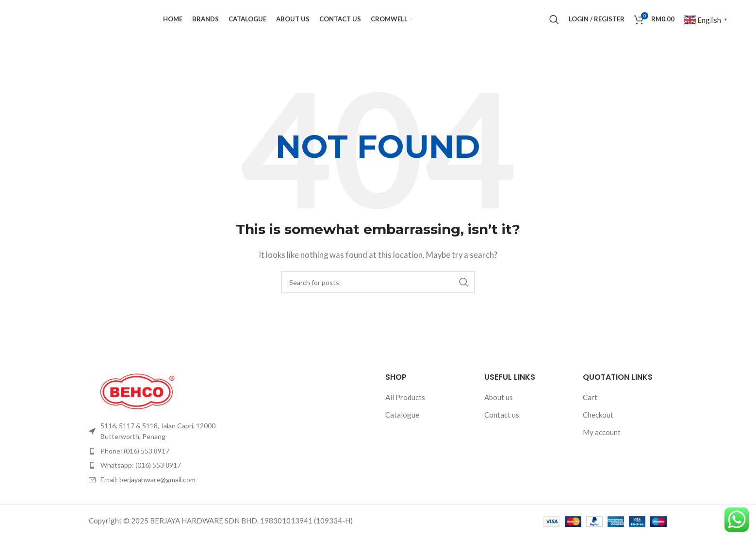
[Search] (554, 26)
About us (499, 410)
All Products (405, 410)
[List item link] (156, 444)
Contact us (502, 427)
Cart (590, 410)
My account (602, 445)
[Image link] (137, 403)
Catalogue (402, 427)
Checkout (598, 427)
